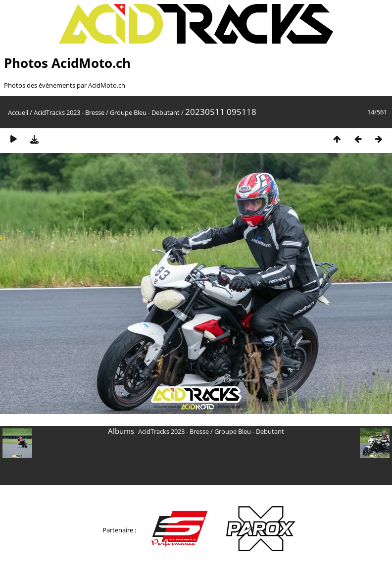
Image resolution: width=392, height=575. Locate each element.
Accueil (18, 112)
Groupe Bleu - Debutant (145, 112)
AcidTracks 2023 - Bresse (69, 112)
